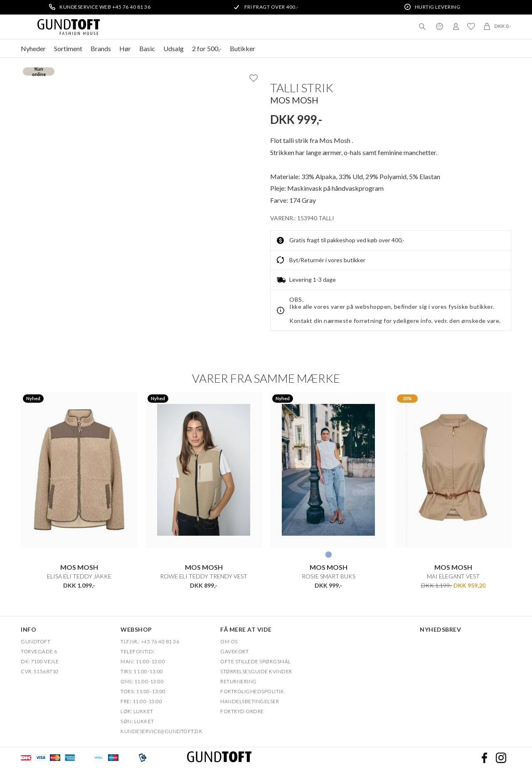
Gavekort (234, 651)
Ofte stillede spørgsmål (256, 661)
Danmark (439, 26)
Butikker (243, 48)
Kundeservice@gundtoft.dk (161, 731)
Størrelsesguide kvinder (256, 671)
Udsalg (174, 48)
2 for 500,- (207, 48)
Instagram (501, 758)
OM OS (229, 641)
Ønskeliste (471, 26)
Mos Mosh (294, 100)
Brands (101, 48)
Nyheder (33, 48)
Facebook (484, 758)
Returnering (239, 681)
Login (456, 26)
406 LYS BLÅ (329, 554)
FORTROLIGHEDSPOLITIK (252, 691)
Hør (125, 48)
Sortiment (68, 48)
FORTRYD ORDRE (242, 711)
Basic (147, 48)
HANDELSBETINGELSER (250, 701)
